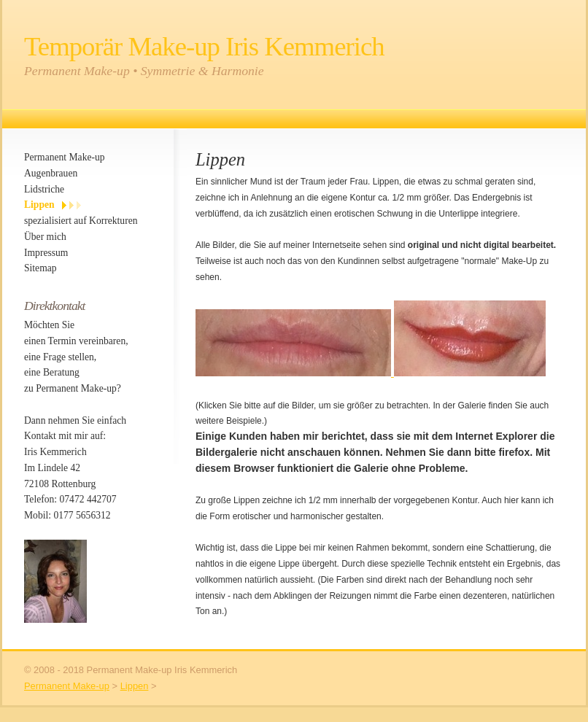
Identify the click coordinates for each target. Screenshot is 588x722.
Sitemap (40, 268)
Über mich (45, 237)
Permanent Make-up (65, 157)
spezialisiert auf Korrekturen (81, 221)
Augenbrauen (51, 173)
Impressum (46, 253)
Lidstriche (44, 189)
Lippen (39, 205)
